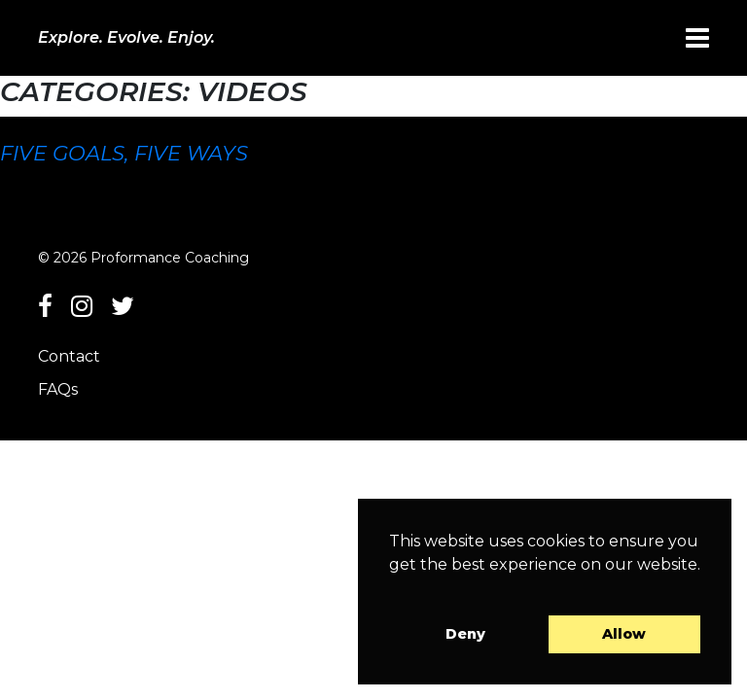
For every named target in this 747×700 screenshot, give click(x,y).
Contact (69, 356)
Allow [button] (624, 634)
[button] (392, 589)
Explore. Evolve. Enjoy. (126, 37)
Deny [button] (465, 634)
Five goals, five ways (124, 153)
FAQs (58, 389)
